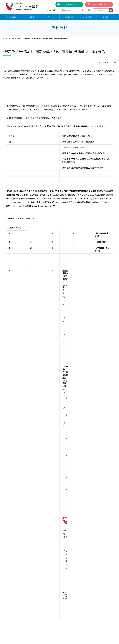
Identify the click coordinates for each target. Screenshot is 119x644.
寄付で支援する (99, 5)
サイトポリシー (67, 561)
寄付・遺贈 (106, 17)
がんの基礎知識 (69, 17)
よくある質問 (52, 10)
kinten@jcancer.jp (41, 206)
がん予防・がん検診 (87, 17)
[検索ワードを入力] (101, 10)
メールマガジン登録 (82, 10)
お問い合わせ (66, 10)
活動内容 (32, 17)
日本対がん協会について (14, 17)
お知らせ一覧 (16, 39)
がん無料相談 (69, 5)
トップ (5, 39)
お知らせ (50, 17)
